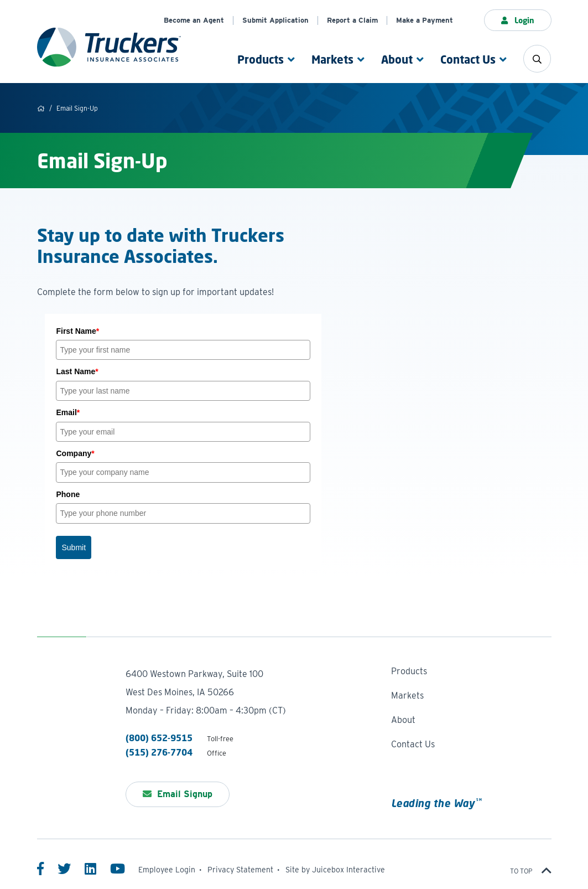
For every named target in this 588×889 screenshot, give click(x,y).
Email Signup (178, 794)
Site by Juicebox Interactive (335, 870)
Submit (74, 547)
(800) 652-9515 (159, 738)
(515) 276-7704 (159, 752)
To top (531, 871)
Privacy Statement (240, 870)
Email (68, 412)
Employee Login (167, 870)
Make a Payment (425, 20)
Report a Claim (352, 20)
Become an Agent (194, 20)
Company (75, 453)
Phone (68, 494)
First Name (77, 331)
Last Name (77, 371)
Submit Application (275, 20)
